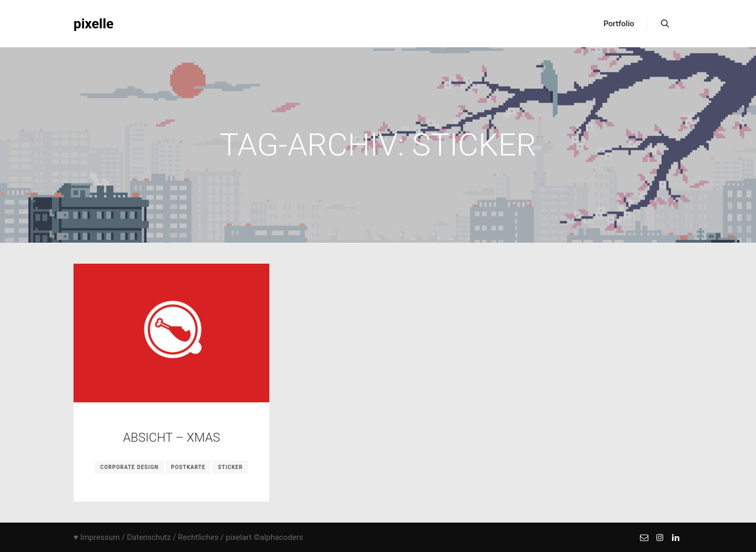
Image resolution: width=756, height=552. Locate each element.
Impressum (100, 537)
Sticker (230, 467)
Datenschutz (149, 537)
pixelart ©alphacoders (264, 537)
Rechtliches (198, 537)
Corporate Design (129, 467)
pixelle (93, 24)
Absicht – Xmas (171, 438)
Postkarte (188, 467)
